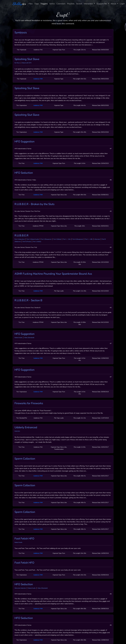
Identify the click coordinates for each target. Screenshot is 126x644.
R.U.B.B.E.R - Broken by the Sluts (34, 204)
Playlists (71, 4)
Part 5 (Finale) (27, 242)
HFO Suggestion (24, 142)
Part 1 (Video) (37, 242)
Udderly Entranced (26, 427)
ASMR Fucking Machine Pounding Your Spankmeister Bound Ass (53, 274)
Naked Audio (18, 338)
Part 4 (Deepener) (78, 239)
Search (79, 4)
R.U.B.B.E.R (21, 235)
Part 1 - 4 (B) (89, 239)
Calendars (61, 4)
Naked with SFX (27, 63)
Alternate (97, 239)
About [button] (114, 4)
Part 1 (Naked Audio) (33, 239)
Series (52, 4)
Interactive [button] (89, 4)
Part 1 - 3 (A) (67, 239)
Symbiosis (21, 33)
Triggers (44, 4)
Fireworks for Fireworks (29, 403)
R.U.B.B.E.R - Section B (28, 300)
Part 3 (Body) (57, 239)
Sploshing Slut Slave (27, 59)
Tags (37, 4)
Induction (17, 431)
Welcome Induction (20, 588)
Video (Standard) (29, 338)
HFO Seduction (24, 173)
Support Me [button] (102, 4)
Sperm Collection (25, 459)
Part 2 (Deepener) (46, 239)
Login (122, 4)
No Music (17, 63)
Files (31, 4)
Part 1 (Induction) (20, 239)
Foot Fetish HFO (24, 539)
